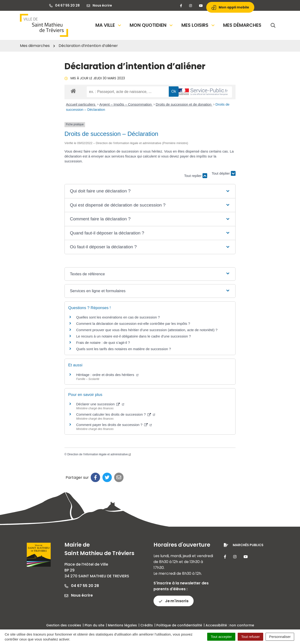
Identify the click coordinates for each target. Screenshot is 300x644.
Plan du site (94, 625)
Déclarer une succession (100, 404)
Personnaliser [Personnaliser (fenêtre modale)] (280, 637)
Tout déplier (224, 174)
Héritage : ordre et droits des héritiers (107, 375)
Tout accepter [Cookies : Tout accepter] (221, 637)
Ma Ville (109, 25)
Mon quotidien (152, 25)
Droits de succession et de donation (184, 104)
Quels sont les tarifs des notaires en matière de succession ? (124, 349)
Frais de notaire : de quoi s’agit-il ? (103, 343)
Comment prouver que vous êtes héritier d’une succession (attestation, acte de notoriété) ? (147, 330)
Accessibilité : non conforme (230, 625)
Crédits (147, 625)
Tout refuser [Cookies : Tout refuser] (250, 637)
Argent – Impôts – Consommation (126, 104)
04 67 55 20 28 (82, 586)
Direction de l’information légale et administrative (99, 454)
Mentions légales (122, 625)
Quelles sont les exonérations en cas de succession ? (118, 317)
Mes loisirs (198, 25)
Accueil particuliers (81, 104)
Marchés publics (248, 545)
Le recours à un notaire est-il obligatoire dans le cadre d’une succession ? (133, 336)
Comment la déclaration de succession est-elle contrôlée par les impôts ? (133, 324)
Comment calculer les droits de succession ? (116, 414)
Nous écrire (79, 595)
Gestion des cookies (64, 625)
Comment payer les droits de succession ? (114, 425)
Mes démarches (242, 25)
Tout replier (196, 176)
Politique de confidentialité (179, 625)
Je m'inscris (174, 601)
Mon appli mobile (230, 7)
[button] (150, 191)
